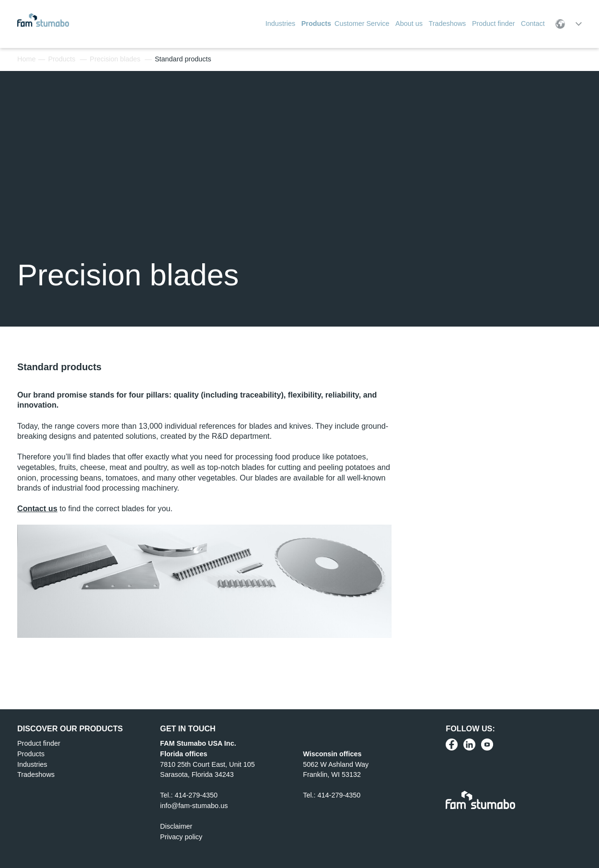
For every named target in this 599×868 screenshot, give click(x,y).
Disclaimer (176, 826)
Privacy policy (181, 837)
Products (62, 59)
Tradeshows (36, 774)
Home (26, 59)
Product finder (39, 743)
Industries (32, 764)
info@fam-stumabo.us (194, 806)
